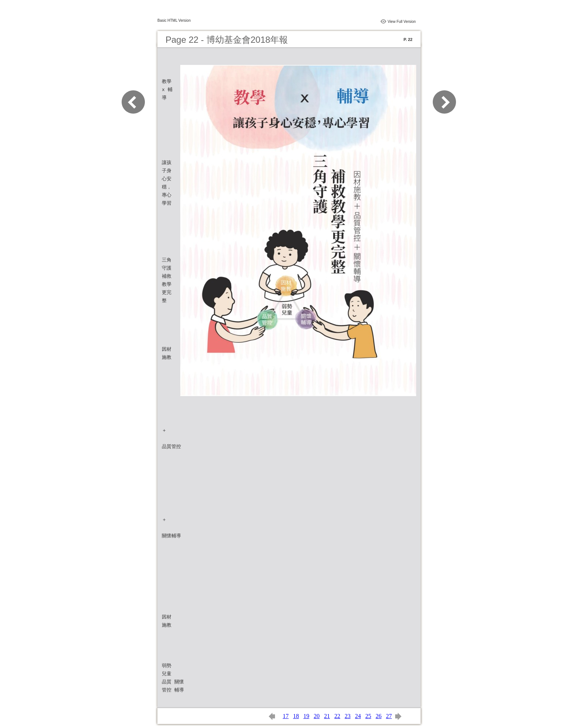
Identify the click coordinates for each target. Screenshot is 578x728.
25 (368, 716)
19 (306, 716)
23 (348, 716)
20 (317, 716)
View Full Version (402, 22)
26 (379, 716)
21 (327, 716)
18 (296, 716)
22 (337, 716)
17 (286, 716)
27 (389, 716)
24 (358, 716)
